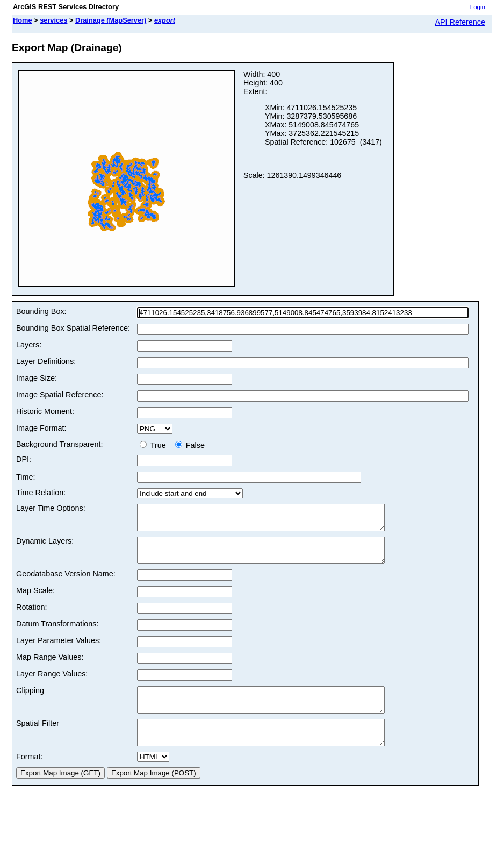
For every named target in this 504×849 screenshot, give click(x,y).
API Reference (460, 22)
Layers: (29, 345)
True (155, 445)
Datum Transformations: (57, 633)
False (190, 445)
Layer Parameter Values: (59, 650)
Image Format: (41, 428)
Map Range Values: (50, 667)
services (53, 20)
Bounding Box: (41, 311)
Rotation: (32, 617)
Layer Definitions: (46, 361)
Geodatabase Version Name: (66, 583)
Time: (26, 477)
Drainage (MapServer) (111, 20)
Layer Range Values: (52, 683)
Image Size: (37, 378)
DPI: (24, 459)
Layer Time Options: (51, 508)
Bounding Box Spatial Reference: (73, 328)
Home (23, 20)
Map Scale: (35, 600)
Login (478, 7)
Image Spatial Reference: (60, 395)
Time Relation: (41, 493)
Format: (30, 776)
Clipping (30, 700)
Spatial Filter (38, 738)
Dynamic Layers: (45, 546)
